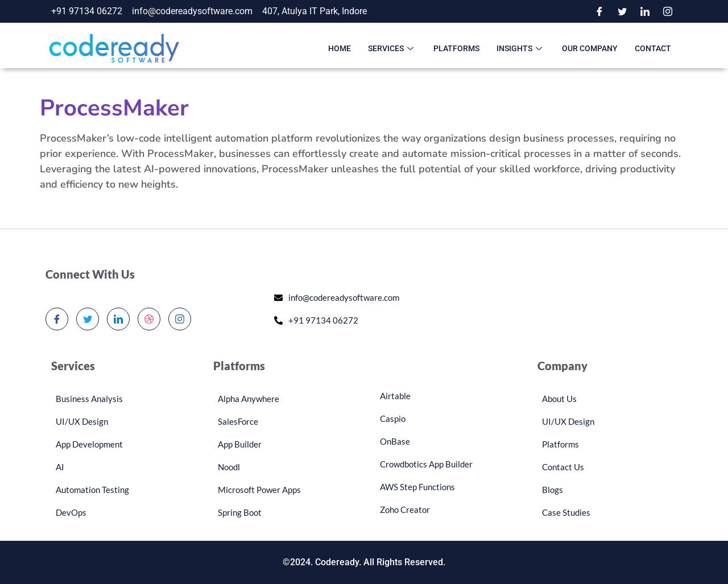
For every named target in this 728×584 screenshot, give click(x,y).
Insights (521, 48)
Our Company (590, 48)
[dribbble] (149, 319)
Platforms (456, 48)
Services (392, 48)
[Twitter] (622, 11)
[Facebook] (599, 11)
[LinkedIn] (645, 11)
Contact (653, 48)
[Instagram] (668, 11)
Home (340, 48)
